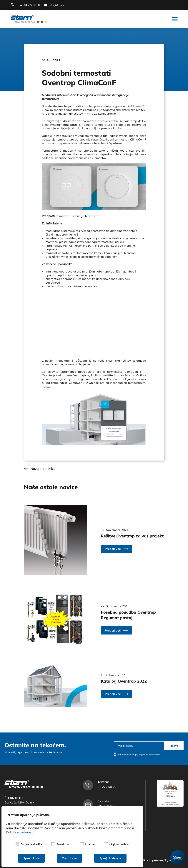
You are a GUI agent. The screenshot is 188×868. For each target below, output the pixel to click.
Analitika (63, 844)
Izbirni (90, 844)
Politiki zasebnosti (20, 832)
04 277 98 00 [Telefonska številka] (107, 787)
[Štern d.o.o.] (29, 19)
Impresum (156, 860)
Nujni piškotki (31, 844)
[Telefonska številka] (29, 5)
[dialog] (72, 837)
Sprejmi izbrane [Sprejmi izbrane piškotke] (110, 858)
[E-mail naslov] (54, 5)
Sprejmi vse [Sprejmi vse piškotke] (31, 858)
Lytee (169, 860)
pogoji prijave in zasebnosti (146, 755)
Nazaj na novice (43, 469)
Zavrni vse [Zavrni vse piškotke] (70, 858)
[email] (139, 746)
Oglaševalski (119, 844)
